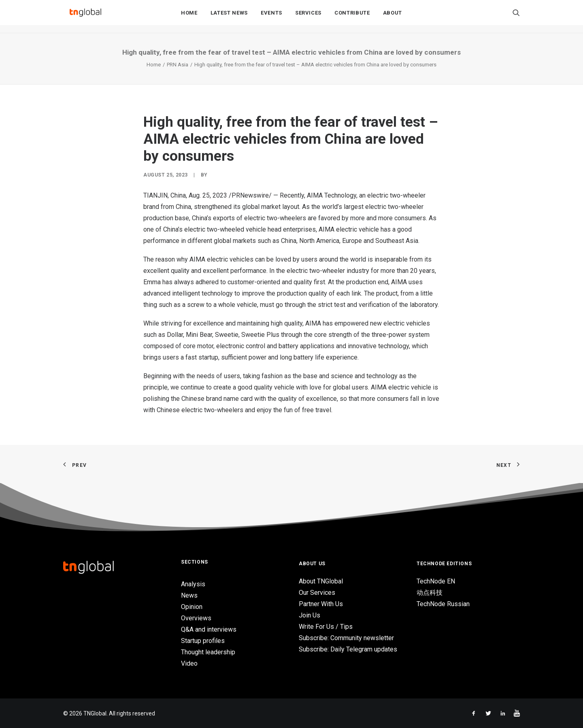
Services (308, 17)
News (189, 595)
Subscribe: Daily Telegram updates (348, 649)
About (393, 17)
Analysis (193, 584)
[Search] (516, 17)
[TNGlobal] (85, 17)
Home (189, 17)
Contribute (352, 17)
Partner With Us (321, 604)
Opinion (192, 607)
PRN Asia (178, 65)
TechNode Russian (443, 604)
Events (271, 17)
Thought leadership (208, 652)
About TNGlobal (321, 581)
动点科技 (430, 593)
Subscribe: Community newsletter (346, 638)
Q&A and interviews (209, 629)
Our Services (317, 593)
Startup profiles (203, 641)
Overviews (196, 618)
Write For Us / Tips (326, 627)
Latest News (229, 17)
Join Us (310, 615)
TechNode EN (436, 581)
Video (189, 663)
